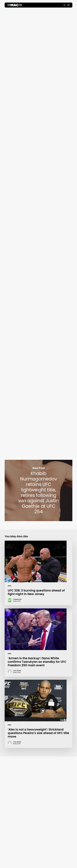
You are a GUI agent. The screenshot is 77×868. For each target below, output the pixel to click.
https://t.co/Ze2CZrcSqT (47, 402)
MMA (9, 586)
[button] (69, 5)
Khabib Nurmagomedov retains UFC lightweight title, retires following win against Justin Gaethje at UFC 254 (38, 490)
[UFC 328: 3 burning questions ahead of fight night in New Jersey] (38, 573)
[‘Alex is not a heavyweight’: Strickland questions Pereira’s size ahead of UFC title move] (38, 714)
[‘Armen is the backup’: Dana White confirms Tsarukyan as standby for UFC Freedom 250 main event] (38, 643)
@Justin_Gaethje (50, 204)
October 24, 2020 (62, 170)
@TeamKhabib (37, 146)
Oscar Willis (39, 61)
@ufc (40, 256)
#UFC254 (64, 204)
